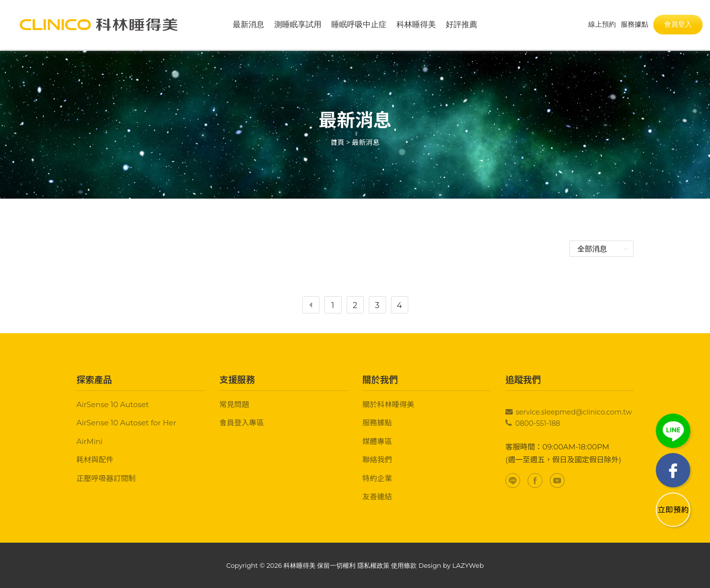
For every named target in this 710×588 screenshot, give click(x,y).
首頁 (337, 142)
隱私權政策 (373, 565)
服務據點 (377, 423)
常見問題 (234, 404)
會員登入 (678, 24)
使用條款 (404, 565)
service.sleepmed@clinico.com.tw (574, 412)
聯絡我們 (377, 460)
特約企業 (377, 478)
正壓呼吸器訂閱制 (106, 478)
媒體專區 (377, 441)
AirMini (89, 441)
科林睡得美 (416, 24)
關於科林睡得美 (388, 404)
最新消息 (248, 24)
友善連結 (377, 497)
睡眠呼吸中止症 (359, 24)
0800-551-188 (538, 423)
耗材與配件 (95, 460)
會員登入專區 (242, 423)
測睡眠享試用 (298, 24)
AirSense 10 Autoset (113, 404)
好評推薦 (461, 24)
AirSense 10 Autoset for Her (126, 423)
